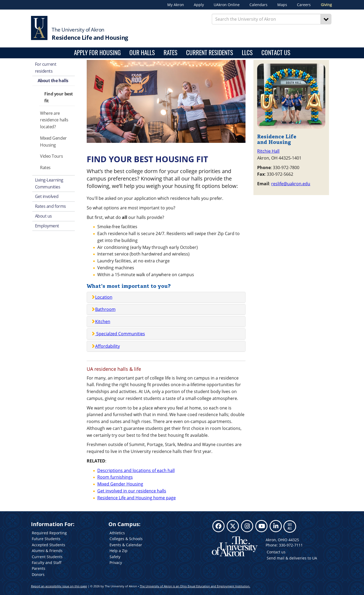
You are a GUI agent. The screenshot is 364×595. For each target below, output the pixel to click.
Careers (304, 5)
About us (43, 216)
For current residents (46, 68)
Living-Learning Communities (49, 183)
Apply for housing (97, 53)
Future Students (46, 539)
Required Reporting (49, 533)
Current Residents (210, 53)
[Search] (326, 19)
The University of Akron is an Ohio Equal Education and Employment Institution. (195, 586)
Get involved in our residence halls (132, 491)
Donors (38, 574)
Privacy (116, 563)
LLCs (247, 53)
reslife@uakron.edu (291, 184)
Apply (199, 5)
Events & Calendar (126, 545)
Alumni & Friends (47, 551)
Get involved (47, 196)
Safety (115, 557)
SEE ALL (290, 526)
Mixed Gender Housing (53, 142)
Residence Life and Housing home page (137, 498)
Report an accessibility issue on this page (59, 586)
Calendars (258, 5)
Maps (282, 5)
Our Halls (142, 53)
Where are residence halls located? (54, 120)
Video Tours (51, 156)
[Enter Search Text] (266, 19)
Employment (47, 226)
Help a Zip (119, 551)
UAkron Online (227, 5)
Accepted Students (49, 545)
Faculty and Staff (47, 563)
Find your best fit (59, 97)
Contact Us (276, 53)
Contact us (276, 552)
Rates (170, 53)
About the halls (53, 81)
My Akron (176, 5)
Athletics (117, 533)
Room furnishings (115, 477)
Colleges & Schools (126, 539)
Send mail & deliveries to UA (292, 558)
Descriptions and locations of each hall (136, 470)
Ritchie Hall (268, 151)
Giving (326, 5)
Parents (39, 568)
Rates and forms (51, 206)
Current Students (47, 557)
